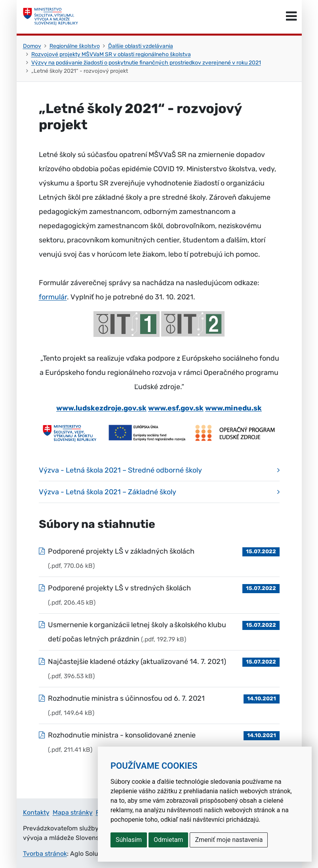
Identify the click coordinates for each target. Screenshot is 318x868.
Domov (32, 46)
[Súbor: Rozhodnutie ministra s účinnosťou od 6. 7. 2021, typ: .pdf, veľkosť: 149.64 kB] (159, 705)
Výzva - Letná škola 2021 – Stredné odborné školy (120, 470)
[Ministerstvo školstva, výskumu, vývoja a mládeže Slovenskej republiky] (51, 17)
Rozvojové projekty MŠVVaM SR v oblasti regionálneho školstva (111, 54)
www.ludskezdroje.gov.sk (101, 408)
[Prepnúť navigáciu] (291, 17)
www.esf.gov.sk (176, 408)
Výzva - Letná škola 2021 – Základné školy (108, 492)
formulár (53, 297)
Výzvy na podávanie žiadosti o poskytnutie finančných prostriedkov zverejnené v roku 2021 (146, 63)
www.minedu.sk (233, 408)
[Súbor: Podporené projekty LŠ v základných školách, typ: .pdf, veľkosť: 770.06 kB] (159, 558)
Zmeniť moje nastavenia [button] (229, 840)
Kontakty (36, 812)
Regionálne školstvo (75, 46)
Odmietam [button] (168, 840)
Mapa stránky (73, 812)
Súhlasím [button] (129, 840)
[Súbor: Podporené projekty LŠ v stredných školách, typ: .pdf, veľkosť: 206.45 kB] (159, 595)
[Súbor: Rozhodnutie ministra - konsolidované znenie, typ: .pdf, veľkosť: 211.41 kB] (159, 742)
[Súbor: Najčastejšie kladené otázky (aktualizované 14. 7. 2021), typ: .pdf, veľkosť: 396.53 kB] (159, 669)
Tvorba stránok (45, 854)
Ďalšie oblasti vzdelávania (141, 46)
